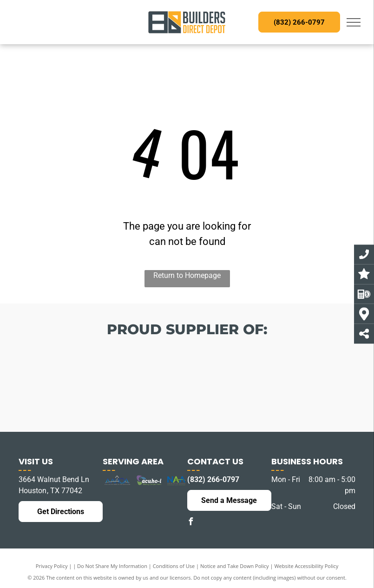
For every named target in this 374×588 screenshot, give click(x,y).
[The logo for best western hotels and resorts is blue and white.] (187, 394)
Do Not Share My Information (112, 566)
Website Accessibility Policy (306, 566)
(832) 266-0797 (213, 479)
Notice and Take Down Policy (235, 566)
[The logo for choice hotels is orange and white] (125, 390)
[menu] (354, 22)
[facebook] (191, 523)
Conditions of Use (174, 566)
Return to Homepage (187, 275)
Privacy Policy (52, 566)
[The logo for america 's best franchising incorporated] (62, 383)
